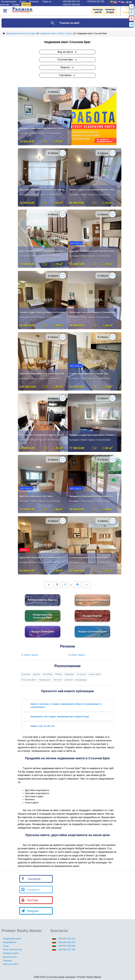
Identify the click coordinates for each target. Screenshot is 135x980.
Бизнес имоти (10, 957)
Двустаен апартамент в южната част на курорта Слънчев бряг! (43, 190)
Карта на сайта (10, 964)
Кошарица (81, 680)
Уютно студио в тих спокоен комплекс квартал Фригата (93, 190)
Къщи (6, 946)
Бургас (37, 674)
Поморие (69, 674)
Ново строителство (13, 949)
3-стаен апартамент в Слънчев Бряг (88, 558)
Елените (26, 674)
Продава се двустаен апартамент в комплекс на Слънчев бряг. (93, 435)
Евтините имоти (11, 953)
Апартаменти (10, 942)
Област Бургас (30, 655)
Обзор (58, 674)
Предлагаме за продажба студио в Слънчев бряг (43, 435)
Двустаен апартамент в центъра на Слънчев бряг (93, 251)
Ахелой (69, 680)
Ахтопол (58, 680)
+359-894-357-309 (66, 949)
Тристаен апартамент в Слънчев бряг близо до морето (43, 374)
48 (77, 584)
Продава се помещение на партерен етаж (91, 496)
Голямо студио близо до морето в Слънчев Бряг (43, 312)
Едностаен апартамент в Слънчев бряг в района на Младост (43, 558)
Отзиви (16, 5)
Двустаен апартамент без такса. (36, 496)
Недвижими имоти (12, 939)
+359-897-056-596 (71, 5)
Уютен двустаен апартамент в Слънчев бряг (93, 312)
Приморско (45, 680)
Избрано (128, 10)
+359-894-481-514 (66, 942)
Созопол (81, 674)
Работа (26, 5)
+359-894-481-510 (66, 939)
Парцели (7, 961)
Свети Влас (95, 674)
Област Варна (76, 655)
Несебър (48, 674)
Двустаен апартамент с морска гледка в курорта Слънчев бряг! (43, 251)
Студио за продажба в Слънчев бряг (89, 374)
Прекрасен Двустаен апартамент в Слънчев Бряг (43, 128)
